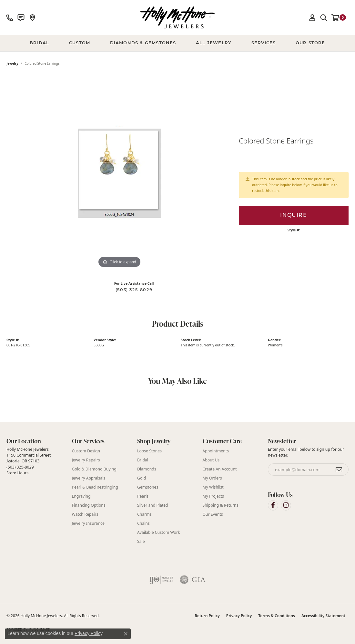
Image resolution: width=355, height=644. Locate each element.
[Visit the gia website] (193, 580)
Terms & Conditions (277, 616)
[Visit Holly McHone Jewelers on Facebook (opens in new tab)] (273, 505)
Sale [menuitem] (141, 541)
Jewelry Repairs (86, 460)
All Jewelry (214, 43)
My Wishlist (213, 487)
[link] (10, 17)
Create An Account (220, 469)
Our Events (213, 514)
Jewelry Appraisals (89, 478)
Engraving (81, 496)
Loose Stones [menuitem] (149, 451)
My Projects (213, 496)
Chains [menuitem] (143, 523)
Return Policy (207, 616)
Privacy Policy (239, 616)
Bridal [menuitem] (143, 460)
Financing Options (89, 505)
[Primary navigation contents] (177, 43)
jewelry (12, 63)
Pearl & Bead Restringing (95, 487)
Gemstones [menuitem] (148, 487)
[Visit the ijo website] (162, 580)
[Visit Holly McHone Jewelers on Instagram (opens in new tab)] (286, 505)
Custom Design (86, 451)
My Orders (212, 478)
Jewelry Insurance (88, 523)
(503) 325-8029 (134, 290)
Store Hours (17, 473)
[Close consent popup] (126, 634)
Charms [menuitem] (144, 514)
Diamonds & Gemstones (143, 43)
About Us (211, 460)
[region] (119, 173)
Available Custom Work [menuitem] (159, 532)
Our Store (310, 43)
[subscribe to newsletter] (339, 470)
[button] (312, 17)
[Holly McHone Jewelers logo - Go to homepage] (177, 17)
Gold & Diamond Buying (94, 469)
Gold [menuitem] (142, 478)
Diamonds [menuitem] (147, 469)
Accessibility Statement (323, 616)
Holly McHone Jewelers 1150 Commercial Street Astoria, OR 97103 (29, 461)
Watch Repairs (85, 514)
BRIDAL (39, 43)
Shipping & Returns (221, 505)
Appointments (216, 451)
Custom (80, 43)
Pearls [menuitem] (143, 496)
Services (264, 43)
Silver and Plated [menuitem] (153, 505)
